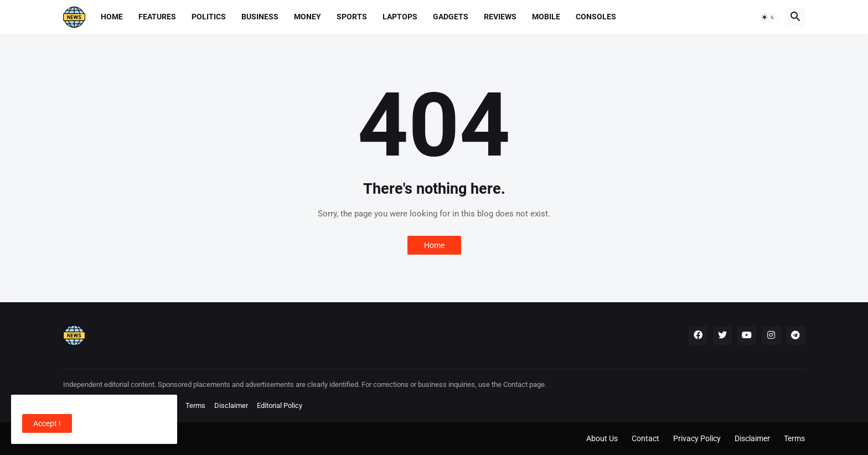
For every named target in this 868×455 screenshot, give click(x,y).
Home (112, 17)
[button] (768, 17)
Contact (645, 438)
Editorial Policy (280, 405)
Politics (209, 17)
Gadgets (451, 17)
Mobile (546, 17)
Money (308, 17)
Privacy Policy (697, 438)
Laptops (400, 17)
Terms (195, 405)
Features (157, 17)
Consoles (596, 17)
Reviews (500, 17)
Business (260, 17)
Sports (352, 17)
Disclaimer (231, 405)
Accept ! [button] (47, 423)
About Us (602, 438)
